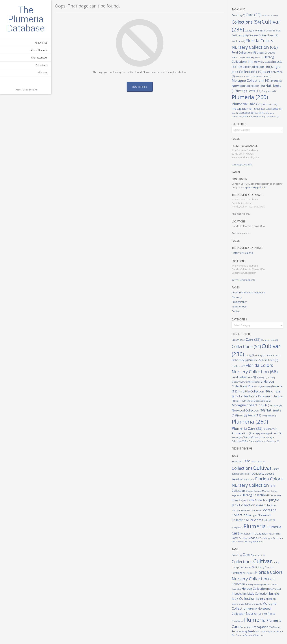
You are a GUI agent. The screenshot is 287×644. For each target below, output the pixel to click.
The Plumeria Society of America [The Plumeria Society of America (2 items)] (262, 116)
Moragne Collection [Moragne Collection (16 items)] (250, 80)
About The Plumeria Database (248, 292)
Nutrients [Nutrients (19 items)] (254, 520)
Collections (42, 65)
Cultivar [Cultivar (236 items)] (262, 468)
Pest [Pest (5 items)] (243, 91)
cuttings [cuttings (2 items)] (260, 31)
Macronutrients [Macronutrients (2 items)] (244, 76)
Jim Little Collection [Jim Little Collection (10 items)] (254, 67)
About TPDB (41, 43)
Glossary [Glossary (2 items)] (262, 53)
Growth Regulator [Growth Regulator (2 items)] (253, 57)
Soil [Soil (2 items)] (258, 113)
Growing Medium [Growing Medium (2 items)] (262, 491)
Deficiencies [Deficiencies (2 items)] (273, 31)
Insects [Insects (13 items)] (237, 500)
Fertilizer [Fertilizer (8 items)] (270, 35)
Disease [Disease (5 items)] (255, 35)
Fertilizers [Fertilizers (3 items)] (238, 41)
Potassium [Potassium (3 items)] (270, 104)
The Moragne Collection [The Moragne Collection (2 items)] (271, 538)
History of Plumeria (242, 253)
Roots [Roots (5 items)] (276, 109)
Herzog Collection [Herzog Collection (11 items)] (254, 495)
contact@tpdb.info (242, 165)
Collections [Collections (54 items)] (246, 22)
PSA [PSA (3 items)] (256, 109)
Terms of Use (239, 307)
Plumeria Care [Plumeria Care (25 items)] (247, 104)
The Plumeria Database (26, 19)
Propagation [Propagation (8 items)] (242, 109)
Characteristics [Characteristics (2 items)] (269, 15)
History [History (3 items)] (257, 62)
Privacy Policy (239, 302)
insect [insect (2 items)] (267, 62)
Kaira (35, 90)
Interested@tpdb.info (244, 280)
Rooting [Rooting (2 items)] (265, 109)
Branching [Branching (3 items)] (238, 15)
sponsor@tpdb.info (256, 187)
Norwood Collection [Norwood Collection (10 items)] (248, 86)
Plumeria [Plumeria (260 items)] (250, 97)
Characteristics (39, 58)
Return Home (140, 87)
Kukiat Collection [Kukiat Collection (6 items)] (266, 505)
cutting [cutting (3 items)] (250, 31)
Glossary (43, 72)
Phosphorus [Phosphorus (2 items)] (269, 91)
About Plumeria (39, 50)
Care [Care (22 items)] (253, 15)
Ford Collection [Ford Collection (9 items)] (244, 52)
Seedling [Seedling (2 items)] (237, 113)
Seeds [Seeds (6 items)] (249, 113)
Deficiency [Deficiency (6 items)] (240, 35)
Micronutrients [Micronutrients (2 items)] (262, 76)
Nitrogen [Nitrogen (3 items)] (276, 81)
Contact (236, 311)
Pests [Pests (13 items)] (254, 91)
